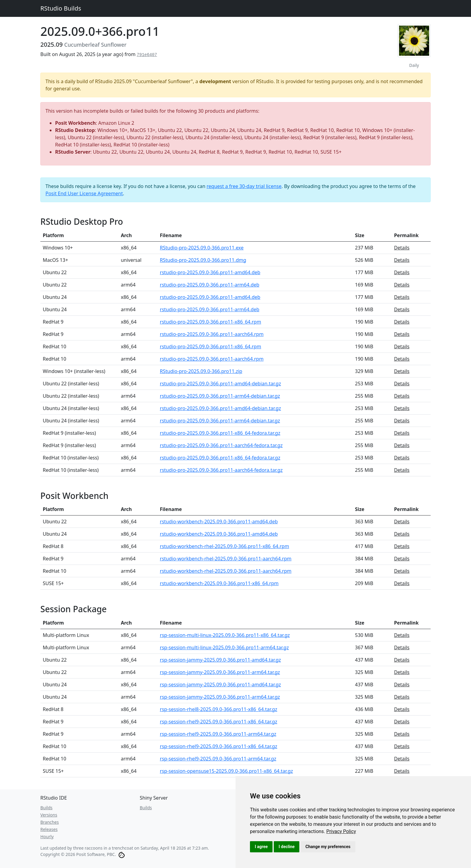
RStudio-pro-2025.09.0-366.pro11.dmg (203, 260)
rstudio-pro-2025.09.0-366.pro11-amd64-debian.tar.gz (220, 384)
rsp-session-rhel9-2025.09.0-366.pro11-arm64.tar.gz (218, 734)
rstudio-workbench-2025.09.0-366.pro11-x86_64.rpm (219, 583)
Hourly (47, 837)
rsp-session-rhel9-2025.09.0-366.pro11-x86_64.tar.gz (219, 722)
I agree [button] (261, 847)
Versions (49, 815)
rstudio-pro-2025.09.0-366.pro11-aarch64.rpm (212, 334)
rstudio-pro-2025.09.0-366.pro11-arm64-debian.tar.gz (220, 396)
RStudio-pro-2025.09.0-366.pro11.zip (201, 371)
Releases (49, 829)
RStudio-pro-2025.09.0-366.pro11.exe (202, 248)
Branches (50, 822)
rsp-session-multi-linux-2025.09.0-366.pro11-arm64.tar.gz (224, 647)
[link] (341, 831)
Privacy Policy (341, 831)
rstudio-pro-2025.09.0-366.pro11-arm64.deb (210, 285)
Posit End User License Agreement (84, 193)
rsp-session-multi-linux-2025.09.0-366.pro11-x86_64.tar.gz (225, 635)
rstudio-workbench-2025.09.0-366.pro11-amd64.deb (219, 522)
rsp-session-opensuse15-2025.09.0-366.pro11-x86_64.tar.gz (226, 771)
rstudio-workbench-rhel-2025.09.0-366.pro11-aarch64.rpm (226, 559)
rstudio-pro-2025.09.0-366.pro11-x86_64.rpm (211, 322)
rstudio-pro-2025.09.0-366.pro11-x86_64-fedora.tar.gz (220, 433)
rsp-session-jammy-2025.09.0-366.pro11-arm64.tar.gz (220, 672)
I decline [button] (287, 847)
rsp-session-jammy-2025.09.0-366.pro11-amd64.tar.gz (220, 660)
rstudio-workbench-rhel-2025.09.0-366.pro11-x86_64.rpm (225, 546)
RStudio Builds (61, 8)
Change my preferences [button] (328, 847)
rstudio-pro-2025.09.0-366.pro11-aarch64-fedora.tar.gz (221, 445)
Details (402, 248)
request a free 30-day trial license (244, 186)
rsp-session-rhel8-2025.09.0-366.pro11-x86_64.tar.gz (219, 709)
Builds (46, 808)
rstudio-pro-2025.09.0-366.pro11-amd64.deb (210, 272)
